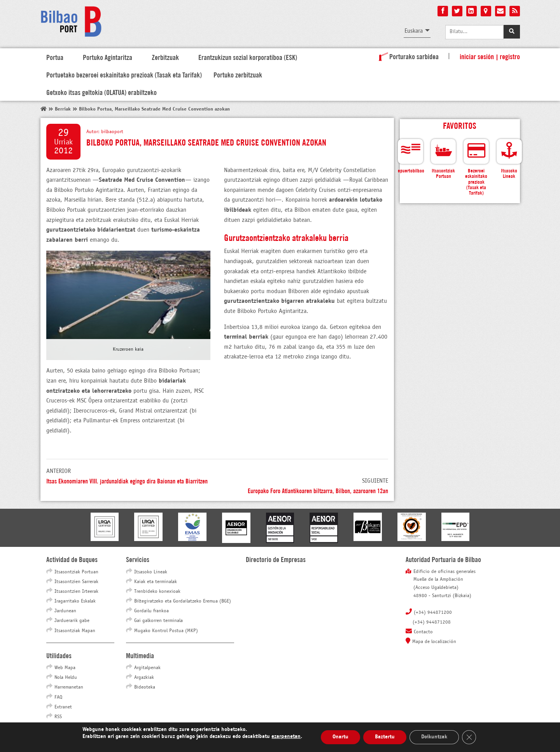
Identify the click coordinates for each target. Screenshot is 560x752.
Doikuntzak (434, 737)
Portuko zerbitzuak (238, 74)
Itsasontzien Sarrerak (76, 582)
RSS (58, 717)
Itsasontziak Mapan (75, 631)
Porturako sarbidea (407, 56)
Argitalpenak (147, 668)
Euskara (414, 31)
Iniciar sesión (477, 56)
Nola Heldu (66, 678)
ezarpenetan (286, 737)
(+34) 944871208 (432, 622)
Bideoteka (145, 687)
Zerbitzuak (165, 57)
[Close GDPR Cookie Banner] (469, 737)
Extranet (63, 707)
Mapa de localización (434, 642)
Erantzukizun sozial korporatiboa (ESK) (248, 57)
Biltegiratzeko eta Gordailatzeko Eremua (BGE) (183, 601)
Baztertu (385, 737)
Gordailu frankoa (151, 611)
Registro (510, 56)
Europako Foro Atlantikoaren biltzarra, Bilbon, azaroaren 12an (318, 490)
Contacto (423, 632)
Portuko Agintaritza (108, 57)
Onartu (340, 737)
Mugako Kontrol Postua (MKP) (166, 631)
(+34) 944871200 (433, 613)
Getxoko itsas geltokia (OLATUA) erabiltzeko (101, 92)
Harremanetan (69, 687)
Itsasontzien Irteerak (76, 592)
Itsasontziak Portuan (76, 572)
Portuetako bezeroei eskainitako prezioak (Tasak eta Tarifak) (124, 74)
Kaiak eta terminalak (156, 582)
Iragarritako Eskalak (75, 601)
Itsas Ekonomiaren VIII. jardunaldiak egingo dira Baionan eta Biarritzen (127, 481)
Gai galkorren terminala (158, 621)
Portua (55, 57)
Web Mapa (65, 668)
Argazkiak (144, 678)
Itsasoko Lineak (151, 572)
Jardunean (65, 611)
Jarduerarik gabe (72, 621)
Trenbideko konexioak (157, 592)
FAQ (58, 698)
